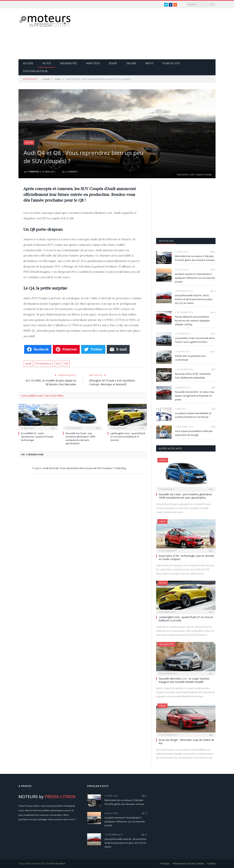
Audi (28, 363)
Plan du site (171, 63)
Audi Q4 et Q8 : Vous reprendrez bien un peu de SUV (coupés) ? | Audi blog (85, 468)
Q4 (58, 363)
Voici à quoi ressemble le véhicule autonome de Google (194, 433)
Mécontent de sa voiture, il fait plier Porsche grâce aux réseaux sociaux (195, 258)
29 (213, 252)
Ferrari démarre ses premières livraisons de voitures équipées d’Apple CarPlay (193, 321)
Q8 (66, 363)
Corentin (33, 172)
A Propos (165, 863)
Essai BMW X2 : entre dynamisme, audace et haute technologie (37, 437)
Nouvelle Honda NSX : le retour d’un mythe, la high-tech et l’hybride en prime (195, 396)
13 (213, 312)
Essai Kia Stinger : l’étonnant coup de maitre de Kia (186, 741)
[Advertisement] (149, 34)
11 (213, 351)
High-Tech (93, 63)
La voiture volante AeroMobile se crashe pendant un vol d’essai (193, 415)
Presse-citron (58, 863)
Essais (113, 63)
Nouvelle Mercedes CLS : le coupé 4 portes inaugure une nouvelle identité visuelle (184, 680)
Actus (47, 63)
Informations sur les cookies (188, 863)
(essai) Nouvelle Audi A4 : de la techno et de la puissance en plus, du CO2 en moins (194, 299)
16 (213, 270)
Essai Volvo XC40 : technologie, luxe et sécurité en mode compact (186, 557)
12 (213, 334)
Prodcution (43, 363)
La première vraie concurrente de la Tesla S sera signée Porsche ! (195, 340)
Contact (211, 863)
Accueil (28, 63)
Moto (149, 63)
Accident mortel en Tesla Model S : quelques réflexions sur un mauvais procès (195, 278)
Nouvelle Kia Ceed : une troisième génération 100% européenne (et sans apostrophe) (80, 438)
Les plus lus (166, 241)
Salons (131, 63)
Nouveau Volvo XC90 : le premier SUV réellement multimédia (193, 376)
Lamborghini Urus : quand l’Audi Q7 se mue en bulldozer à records (128, 437)
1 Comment (70, 172)
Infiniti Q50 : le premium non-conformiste (191, 358)
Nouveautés (68, 63)
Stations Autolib (35, 71)
